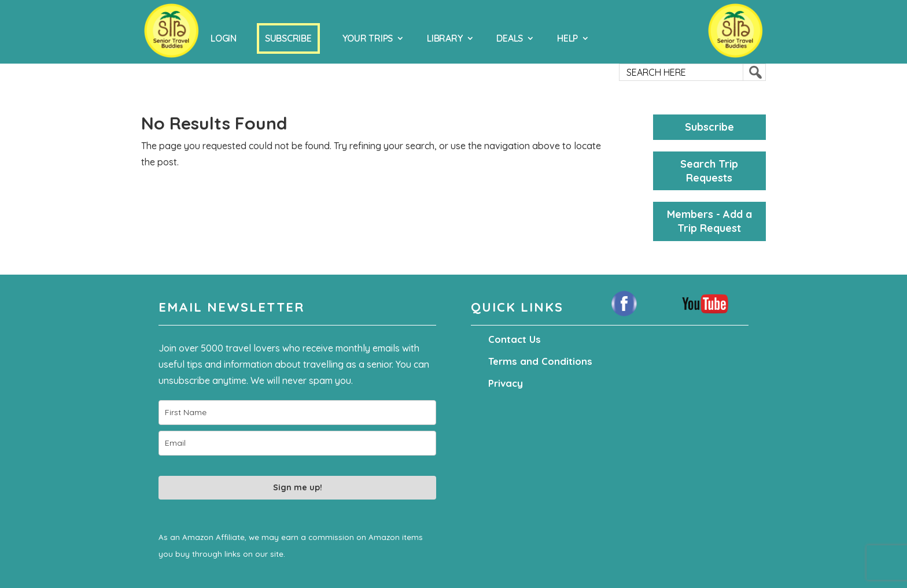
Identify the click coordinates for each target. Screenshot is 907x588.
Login (224, 38)
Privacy (505, 383)
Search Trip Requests (709, 171)
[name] (297, 413)
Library (445, 38)
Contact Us (513, 339)
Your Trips (368, 38)
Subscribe (288, 38)
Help (567, 38)
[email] (297, 443)
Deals (510, 38)
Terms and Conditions (537, 361)
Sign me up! (298, 487)
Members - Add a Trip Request (709, 221)
